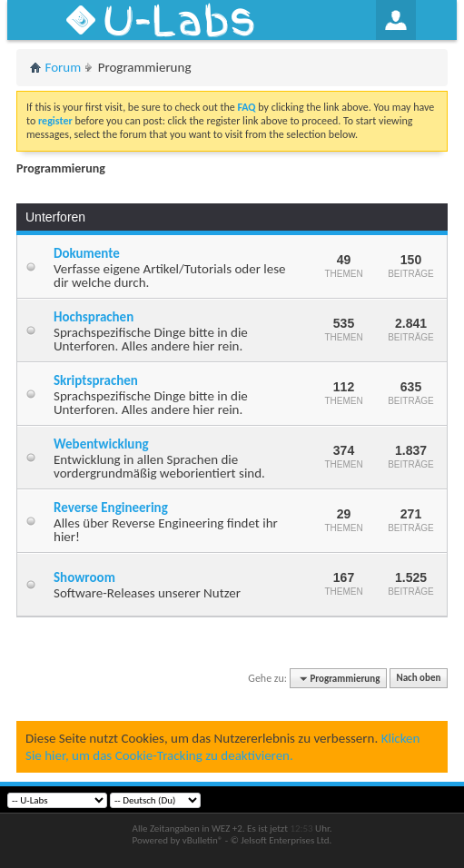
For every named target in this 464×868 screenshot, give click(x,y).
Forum (64, 67)
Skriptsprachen (96, 380)
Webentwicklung (101, 444)
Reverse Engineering (111, 508)
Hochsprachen (94, 317)
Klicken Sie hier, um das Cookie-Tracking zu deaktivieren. (222, 746)
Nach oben (418, 679)
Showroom (84, 577)
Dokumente (87, 253)
